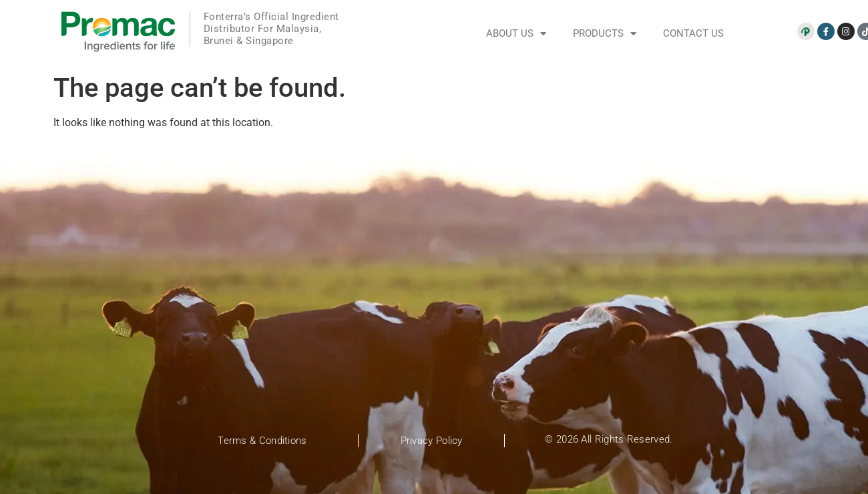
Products (605, 34)
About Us (516, 34)
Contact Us (693, 33)
